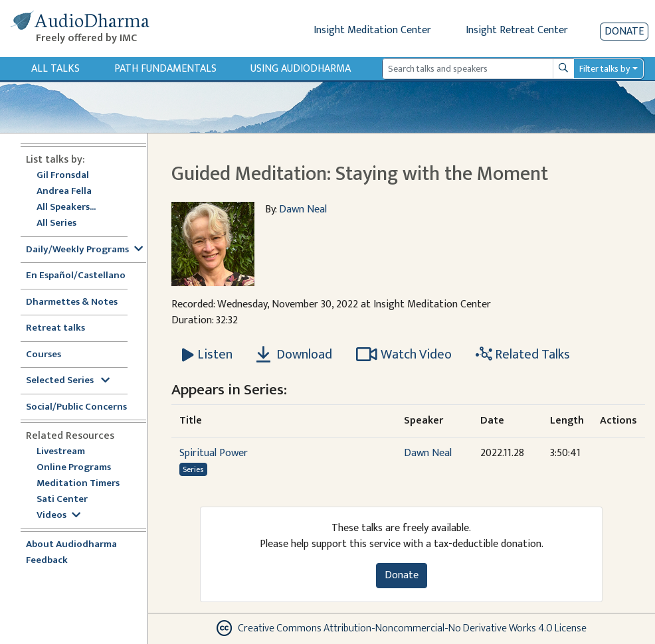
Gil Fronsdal (63, 176)
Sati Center (62, 500)
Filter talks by (605, 69)
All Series (56, 223)
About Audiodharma (71, 545)
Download (294, 355)
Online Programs (74, 468)
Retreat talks (55, 328)
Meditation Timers (78, 484)
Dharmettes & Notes (72, 302)
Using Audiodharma (301, 69)
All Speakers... (66, 207)
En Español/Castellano (76, 276)
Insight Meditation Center (372, 30)
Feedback (47, 561)
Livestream (61, 452)
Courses (44, 355)
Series (193, 469)
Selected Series (68, 381)
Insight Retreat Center (517, 30)
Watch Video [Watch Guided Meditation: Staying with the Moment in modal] (404, 355)
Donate (624, 32)
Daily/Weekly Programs (84, 250)
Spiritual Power (214, 453)
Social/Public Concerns (76, 407)
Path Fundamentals (165, 69)
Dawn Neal (303, 209)
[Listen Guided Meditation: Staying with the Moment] (207, 355)
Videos (58, 516)
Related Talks (523, 355)
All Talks (55, 69)
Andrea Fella (64, 192)
